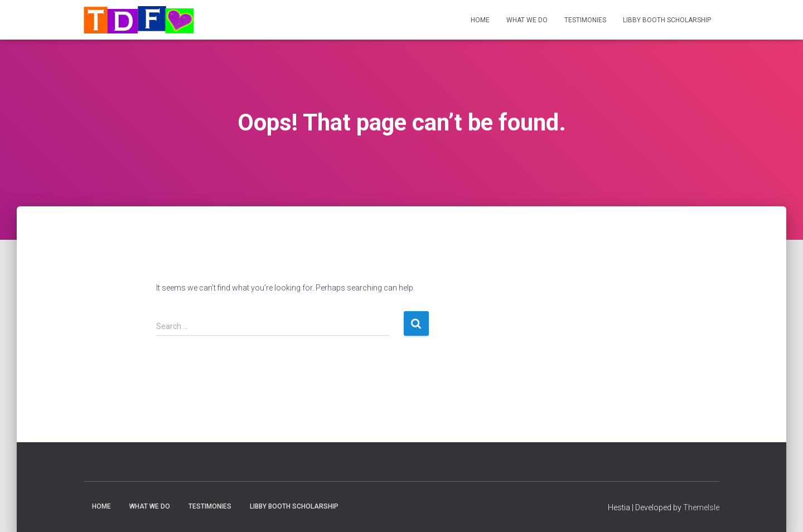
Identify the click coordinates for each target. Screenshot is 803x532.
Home (480, 20)
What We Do (527, 20)
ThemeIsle (701, 507)
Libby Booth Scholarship (667, 20)
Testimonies (585, 20)
